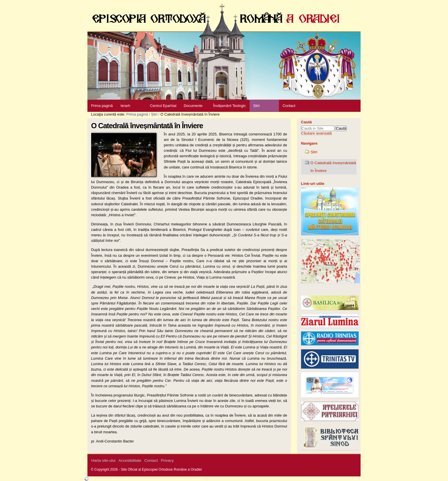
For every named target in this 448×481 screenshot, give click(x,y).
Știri (256, 106)
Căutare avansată (316, 133)
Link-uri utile (313, 184)
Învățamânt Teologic (229, 106)
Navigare (309, 143)
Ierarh (125, 106)
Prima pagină (102, 106)
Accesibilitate (130, 460)
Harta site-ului (104, 460)
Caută (307, 122)
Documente (193, 106)
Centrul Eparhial (163, 106)
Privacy (167, 460)
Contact (289, 106)
